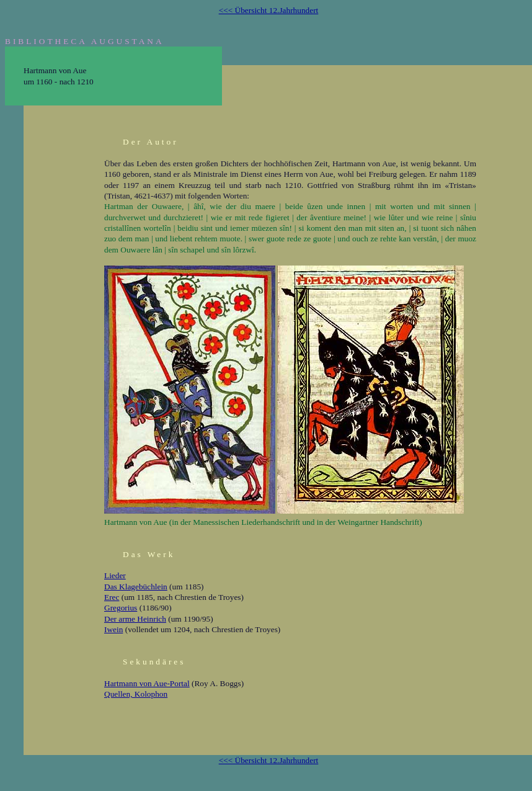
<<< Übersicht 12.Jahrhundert (269, 10)
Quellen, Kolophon (136, 694)
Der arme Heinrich (135, 619)
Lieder (115, 575)
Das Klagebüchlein (136, 587)
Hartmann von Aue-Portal (147, 683)
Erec (112, 597)
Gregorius (121, 608)
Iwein (113, 629)
